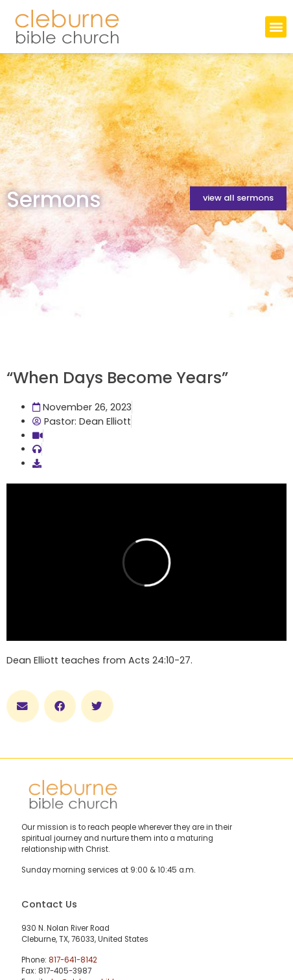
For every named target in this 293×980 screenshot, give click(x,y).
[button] (276, 27)
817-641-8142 (73, 960)
